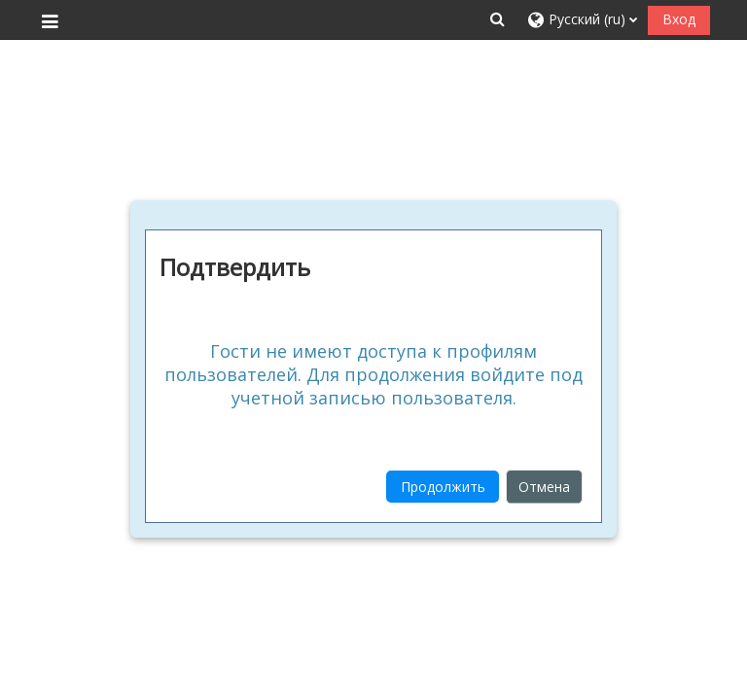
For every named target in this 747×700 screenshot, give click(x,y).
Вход (679, 19)
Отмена (544, 487)
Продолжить (443, 487)
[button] (497, 19)
